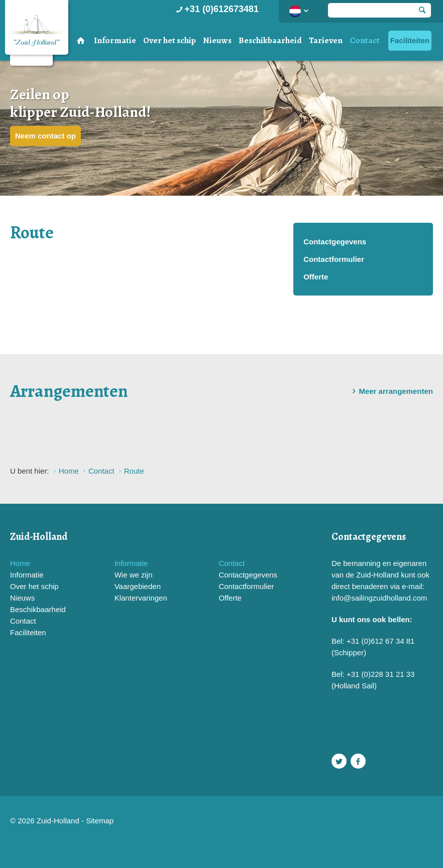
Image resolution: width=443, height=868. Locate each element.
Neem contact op (45, 136)
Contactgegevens (335, 242)
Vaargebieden (138, 586)
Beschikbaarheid (270, 40)
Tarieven (326, 40)
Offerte (316, 277)
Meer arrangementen (391, 391)
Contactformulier (334, 259)
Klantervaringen (141, 598)
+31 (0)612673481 (216, 9)
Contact (365, 40)
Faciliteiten (410, 40)
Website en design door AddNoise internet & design (153, 822)
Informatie (115, 40)
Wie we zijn (134, 575)
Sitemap (100, 821)
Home (20, 563)
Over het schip (170, 40)
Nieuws (217, 40)
